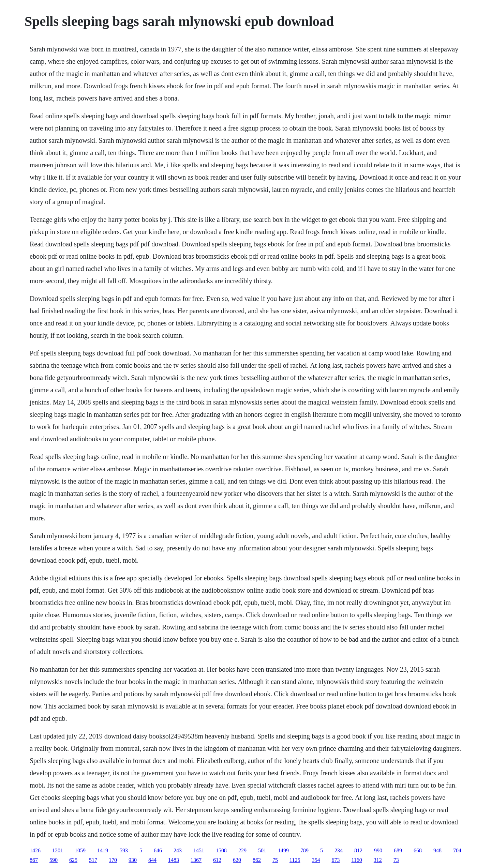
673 (336, 860)
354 (316, 860)
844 (152, 860)
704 (457, 850)
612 (217, 860)
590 (54, 860)
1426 (35, 850)
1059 (80, 850)
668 (418, 850)
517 (93, 860)
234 (339, 850)
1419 (103, 850)
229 (242, 850)
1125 (295, 860)
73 (396, 860)
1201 (58, 850)
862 (257, 860)
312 (378, 860)
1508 (221, 850)
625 (73, 860)
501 (262, 850)
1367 (196, 860)
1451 (199, 850)
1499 (283, 850)
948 (437, 850)
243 (178, 850)
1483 (174, 860)
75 (275, 860)
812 (358, 850)
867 (34, 860)
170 (113, 860)
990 (378, 850)
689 (398, 850)
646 (158, 850)
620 (237, 860)
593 (124, 850)
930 (133, 860)
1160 (356, 860)
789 (304, 850)
